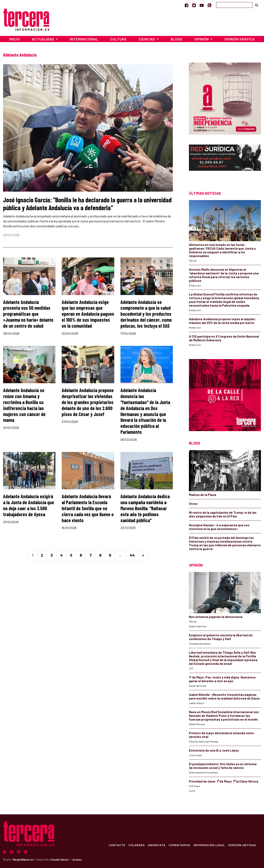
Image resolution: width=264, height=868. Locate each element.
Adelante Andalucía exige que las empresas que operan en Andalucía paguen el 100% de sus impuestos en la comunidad (88, 314)
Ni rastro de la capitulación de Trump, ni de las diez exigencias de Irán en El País (223, 514)
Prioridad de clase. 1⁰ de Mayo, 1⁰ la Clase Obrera (224, 781)
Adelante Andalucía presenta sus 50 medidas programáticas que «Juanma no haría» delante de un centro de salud (28, 314)
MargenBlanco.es (23, 860)
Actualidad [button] (43, 39)
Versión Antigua (242, 845)
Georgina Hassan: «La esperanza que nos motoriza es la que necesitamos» (219, 527)
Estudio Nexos (60, 860)
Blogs (177, 39)
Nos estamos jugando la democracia (216, 617)
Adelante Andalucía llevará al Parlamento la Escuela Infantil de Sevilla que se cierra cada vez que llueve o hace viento (88, 508)
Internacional (84, 39)
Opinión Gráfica (240, 39)
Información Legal (209, 845)
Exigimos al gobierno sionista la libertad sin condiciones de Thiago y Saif (221, 637)
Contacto (116, 845)
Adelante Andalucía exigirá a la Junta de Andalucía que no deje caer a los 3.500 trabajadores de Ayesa (29, 505)
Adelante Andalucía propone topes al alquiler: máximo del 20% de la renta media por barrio (223, 321)
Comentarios (179, 845)
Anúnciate (156, 845)
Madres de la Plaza (203, 495)
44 (132, 555)
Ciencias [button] (147, 39)
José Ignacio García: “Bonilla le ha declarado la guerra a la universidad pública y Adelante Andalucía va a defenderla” (87, 204)
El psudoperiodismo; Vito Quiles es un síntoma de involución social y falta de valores (223, 766)
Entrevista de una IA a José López (214, 750)
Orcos (193, 504)
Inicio (15, 39)
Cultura (118, 39)
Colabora (136, 845)
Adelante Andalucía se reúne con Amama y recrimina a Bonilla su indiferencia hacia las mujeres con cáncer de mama (24, 405)
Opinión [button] (202, 39)
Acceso (77, 860)
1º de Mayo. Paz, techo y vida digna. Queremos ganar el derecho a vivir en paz (222, 679)
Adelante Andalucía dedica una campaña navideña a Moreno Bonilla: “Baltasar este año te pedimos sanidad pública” (145, 508)
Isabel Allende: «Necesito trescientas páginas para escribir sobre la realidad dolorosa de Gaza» (225, 696)
